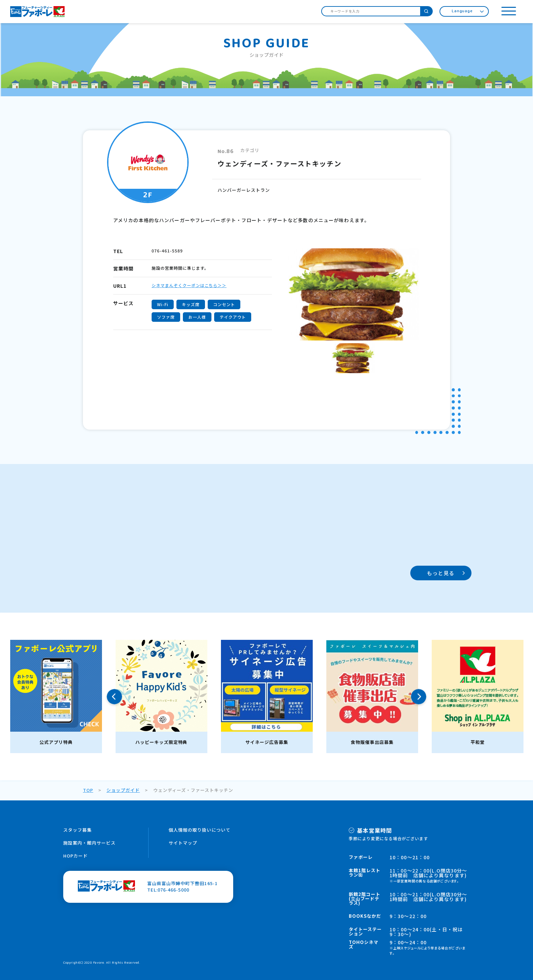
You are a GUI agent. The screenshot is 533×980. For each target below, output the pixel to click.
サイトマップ (183, 843)
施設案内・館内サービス (89, 843)
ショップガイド (123, 790)
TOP (88, 790)
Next (419, 696)
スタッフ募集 (78, 830)
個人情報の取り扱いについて (200, 830)
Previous (114, 696)
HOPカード (75, 856)
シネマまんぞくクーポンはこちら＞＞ (189, 285)
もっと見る (441, 573)
